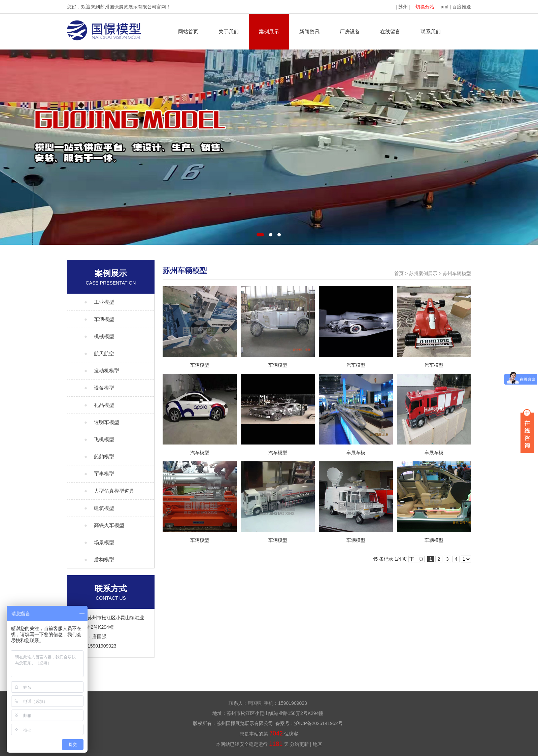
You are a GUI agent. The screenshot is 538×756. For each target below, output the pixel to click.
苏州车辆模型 (457, 273)
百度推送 (462, 7)
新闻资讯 (309, 31)
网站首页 (188, 31)
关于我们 (229, 31)
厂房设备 (350, 31)
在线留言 (390, 31)
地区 (317, 744)
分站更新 (299, 744)
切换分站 (425, 7)
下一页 (416, 559)
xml (445, 7)
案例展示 (269, 31)
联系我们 (431, 31)
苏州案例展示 (423, 273)
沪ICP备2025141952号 (318, 723)
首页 (399, 273)
